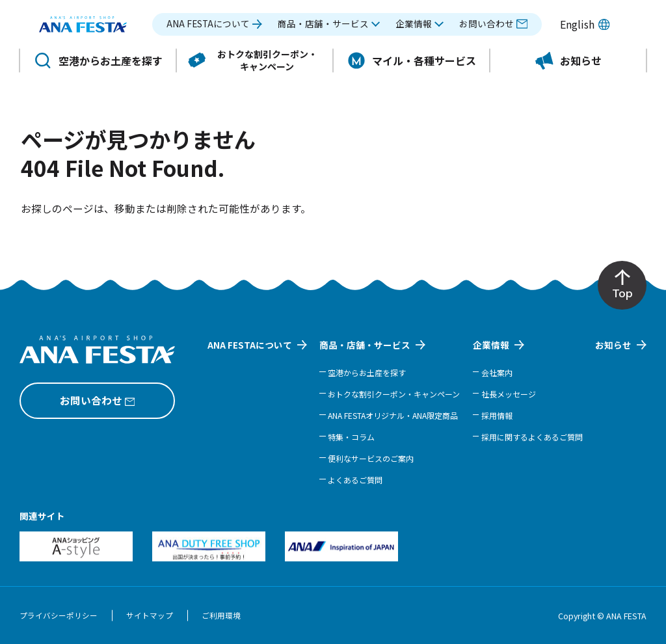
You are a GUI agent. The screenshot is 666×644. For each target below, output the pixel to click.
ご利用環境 (221, 615)
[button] (329, 24)
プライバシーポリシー (59, 615)
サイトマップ (150, 615)
